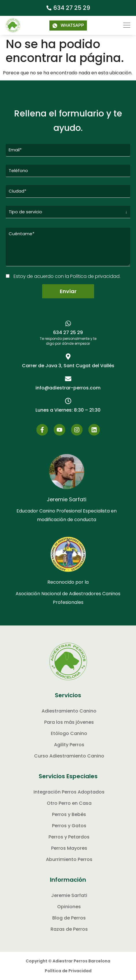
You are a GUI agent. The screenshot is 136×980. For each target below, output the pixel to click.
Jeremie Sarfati (67, 499)
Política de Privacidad (68, 971)
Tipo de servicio (25, 212)
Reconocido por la (68, 582)
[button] (123, 25)
